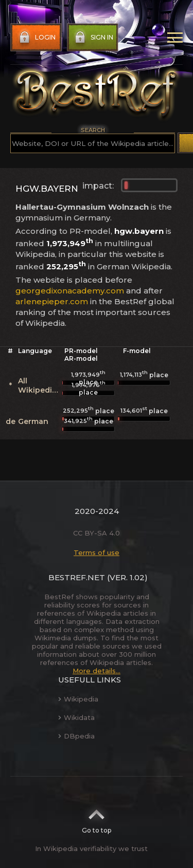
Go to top (97, 818)
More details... (97, 671)
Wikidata (76, 717)
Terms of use (97, 552)
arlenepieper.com (52, 301)
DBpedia (76, 736)
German (33, 421)
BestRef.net (77, 577)
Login (36, 38)
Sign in (93, 38)
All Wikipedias (39, 385)
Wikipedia (78, 699)
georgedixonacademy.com (70, 291)
